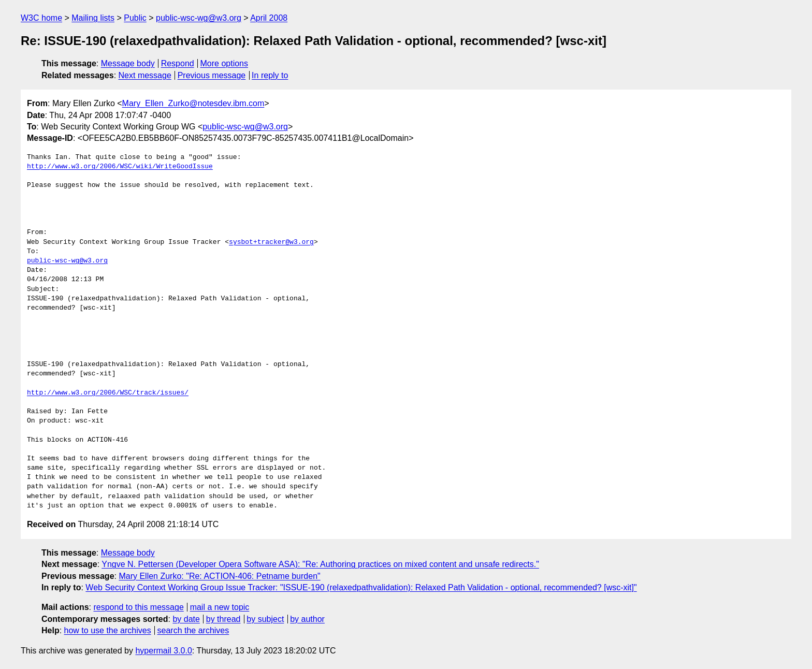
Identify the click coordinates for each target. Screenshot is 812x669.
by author (307, 619)
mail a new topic (220, 607)
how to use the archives (108, 630)
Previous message (212, 75)
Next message (145, 75)
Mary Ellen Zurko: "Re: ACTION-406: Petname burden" (219, 576)
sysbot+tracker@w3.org (271, 242)
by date (186, 619)
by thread (223, 619)
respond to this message (138, 607)
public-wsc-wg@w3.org (199, 18)
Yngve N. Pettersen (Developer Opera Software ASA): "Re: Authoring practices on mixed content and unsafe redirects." (320, 564)
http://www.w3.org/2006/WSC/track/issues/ (108, 393)
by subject (265, 619)
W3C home (41, 18)
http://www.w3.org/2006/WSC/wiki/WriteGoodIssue (120, 167)
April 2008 (269, 18)
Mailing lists (93, 18)
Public (135, 18)
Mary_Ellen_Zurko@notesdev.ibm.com (193, 103)
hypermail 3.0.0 (163, 651)
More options (224, 63)
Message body (128, 63)
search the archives (193, 630)
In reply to (270, 75)
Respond (178, 63)
